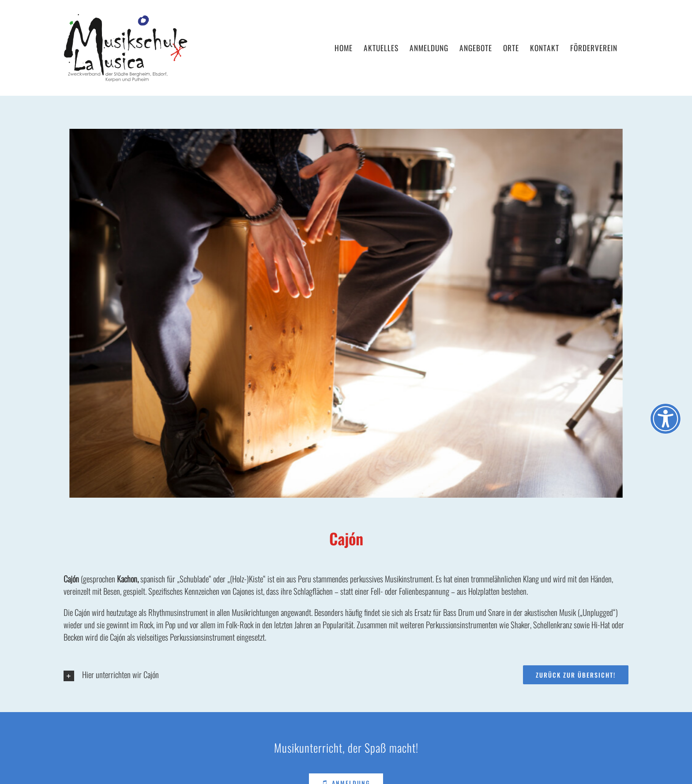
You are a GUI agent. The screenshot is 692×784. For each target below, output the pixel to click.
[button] (273, 675)
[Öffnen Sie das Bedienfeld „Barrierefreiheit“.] (666, 419)
